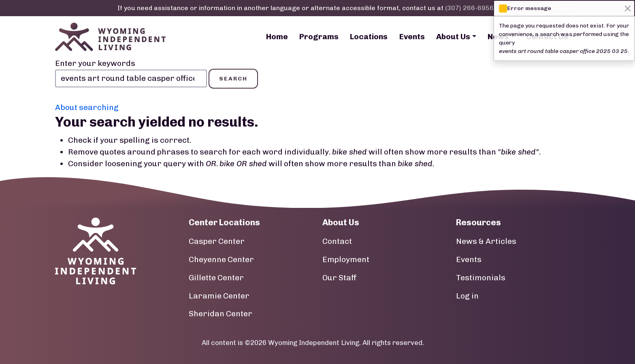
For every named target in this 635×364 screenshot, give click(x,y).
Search (233, 79)
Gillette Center (216, 278)
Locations (369, 37)
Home (277, 37)
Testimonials (481, 278)
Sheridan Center (221, 314)
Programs (319, 37)
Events (412, 37)
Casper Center (217, 241)
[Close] (628, 8)
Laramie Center (219, 296)
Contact (337, 241)
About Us (453, 37)
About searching (87, 107)
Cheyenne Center (221, 259)
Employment (346, 259)
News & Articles (486, 241)
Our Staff (340, 278)
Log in (467, 296)
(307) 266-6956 (469, 8)
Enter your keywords (95, 63)
